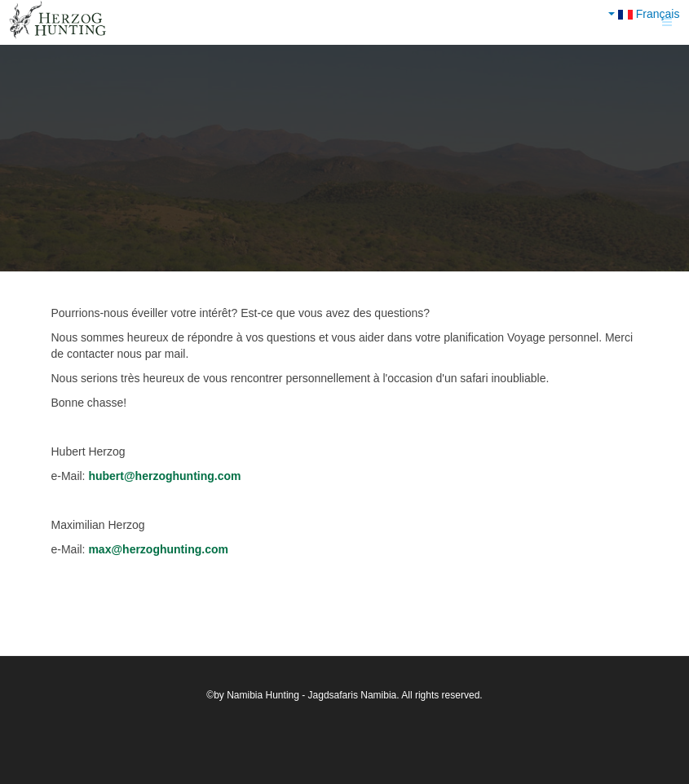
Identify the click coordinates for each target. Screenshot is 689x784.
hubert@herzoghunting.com (164, 476)
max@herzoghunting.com (158, 549)
